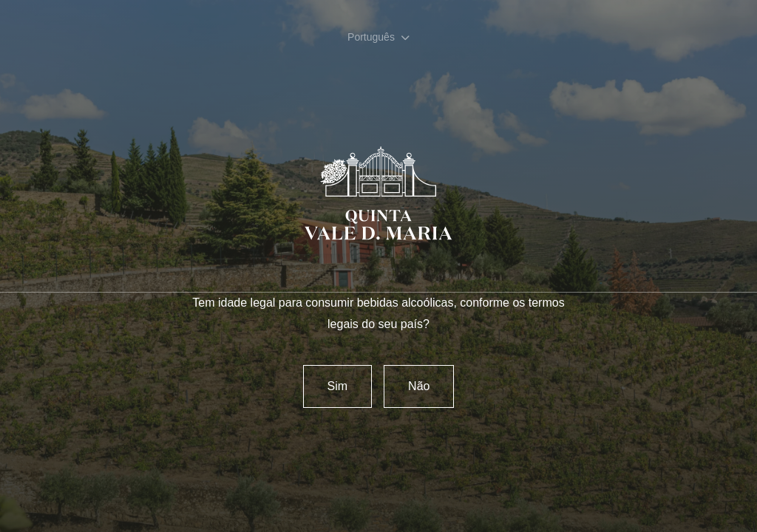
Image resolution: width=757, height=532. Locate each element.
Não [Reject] (419, 386)
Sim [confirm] (338, 386)
